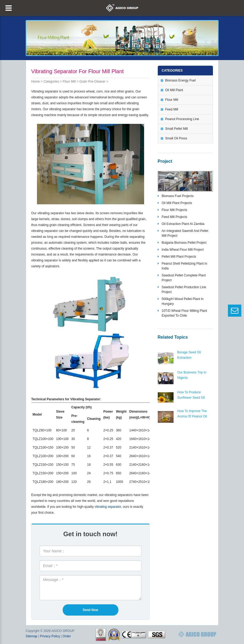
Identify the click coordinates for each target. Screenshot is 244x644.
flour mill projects (174, 210)
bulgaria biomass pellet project (184, 243)
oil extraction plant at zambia (183, 224)
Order (67, 636)
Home (36, 82)
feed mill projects (174, 217)
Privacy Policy (50, 636)
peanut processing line (182, 119)
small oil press (176, 138)
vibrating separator (108, 507)
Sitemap (32, 636)
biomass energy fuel (181, 80)
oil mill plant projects (177, 203)
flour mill (69, 82)
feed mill (172, 109)
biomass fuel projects (178, 196)
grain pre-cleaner (92, 82)
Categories (51, 82)
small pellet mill (177, 129)
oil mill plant (174, 90)
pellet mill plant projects (179, 257)
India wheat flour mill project (183, 250)
